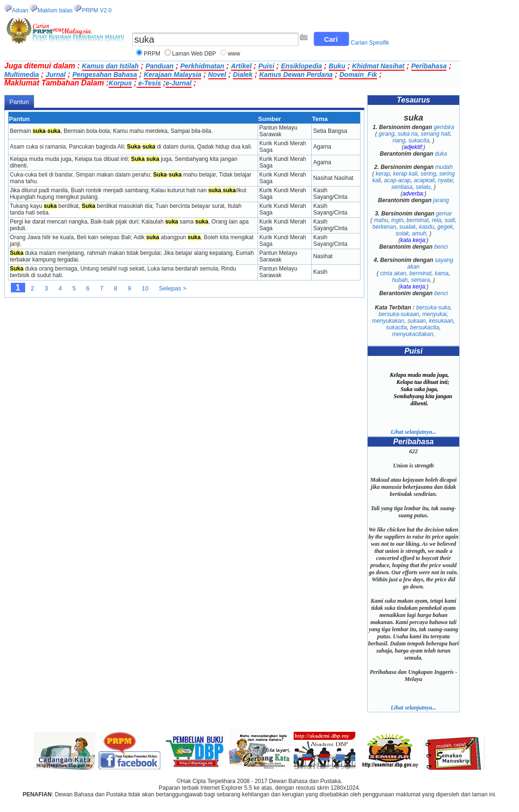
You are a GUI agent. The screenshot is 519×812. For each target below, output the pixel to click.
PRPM (152, 54)
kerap (383, 174)
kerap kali (405, 174)
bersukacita (424, 327)
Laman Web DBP (194, 54)
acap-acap (397, 180)
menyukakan (388, 321)
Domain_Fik (358, 75)
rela (436, 220)
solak (402, 233)
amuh (419, 233)
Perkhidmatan (202, 66)
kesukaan (441, 321)
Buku (337, 66)
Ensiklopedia (301, 66)
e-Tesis (149, 83)
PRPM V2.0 (97, 10)
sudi (450, 220)
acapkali (424, 180)
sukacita (419, 140)
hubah (400, 280)
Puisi (266, 66)
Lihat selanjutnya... (413, 432)
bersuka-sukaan (399, 314)
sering (429, 174)
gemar (444, 214)
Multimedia (22, 75)
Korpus (120, 83)
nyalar (445, 180)
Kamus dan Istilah (111, 66)
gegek (445, 227)
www (234, 54)
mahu (381, 220)
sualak (408, 227)
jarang (441, 200)
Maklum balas (55, 10)
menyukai (434, 314)
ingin (397, 220)
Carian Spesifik (370, 43)
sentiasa (402, 187)
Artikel (241, 66)
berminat (418, 220)
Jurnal (56, 75)
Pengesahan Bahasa (105, 75)
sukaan (417, 321)
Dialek (243, 75)
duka (441, 154)
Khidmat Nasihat (378, 66)
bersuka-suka (433, 308)
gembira (444, 127)
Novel (217, 75)
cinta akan (393, 273)
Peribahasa (429, 66)
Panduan (160, 66)
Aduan (20, 10)
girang (386, 134)
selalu (423, 187)
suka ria (408, 134)
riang (399, 140)
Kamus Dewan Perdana (296, 75)
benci (441, 247)
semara (420, 280)
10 (145, 288)
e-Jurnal (178, 83)
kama (441, 273)
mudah (444, 167)
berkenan (384, 227)
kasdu (426, 227)
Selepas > (173, 288)
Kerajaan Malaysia (172, 75)
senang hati (436, 134)
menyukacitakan (412, 334)
